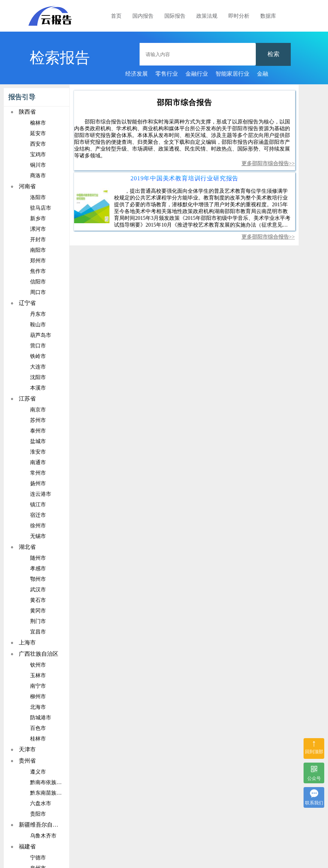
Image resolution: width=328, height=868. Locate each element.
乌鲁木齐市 (43, 836)
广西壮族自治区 (39, 654)
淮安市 (38, 452)
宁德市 (38, 858)
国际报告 (175, 16)
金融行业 (197, 74)
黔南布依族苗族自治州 (56, 782)
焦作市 (38, 271)
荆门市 (38, 621)
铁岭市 (38, 356)
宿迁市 (38, 515)
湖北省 (27, 547)
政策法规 (207, 16)
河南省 (27, 186)
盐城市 (38, 441)
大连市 (38, 367)
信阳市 (38, 282)
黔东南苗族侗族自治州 (56, 793)
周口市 (38, 292)
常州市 (38, 473)
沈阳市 (38, 377)
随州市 (38, 558)
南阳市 (38, 250)
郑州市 (38, 261)
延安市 (38, 133)
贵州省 (27, 761)
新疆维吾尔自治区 (41, 825)
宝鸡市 (38, 155)
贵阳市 (38, 814)
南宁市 (38, 686)
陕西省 (27, 112)
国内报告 (143, 16)
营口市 (38, 346)
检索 (273, 54)
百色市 (38, 728)
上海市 (27, 643)
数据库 (268, 16)
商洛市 (38, 176)
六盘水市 (41, 803)
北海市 (38, 707)
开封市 (38, 240)
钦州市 (38, 665)
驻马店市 (41, 208)
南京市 (38, 410)
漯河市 (38, 229)
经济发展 (137, 74)
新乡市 (38, 219)
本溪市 (38, 388)
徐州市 (38, 526)
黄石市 (38, 600)
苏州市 (38, 420)
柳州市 (38, 697)
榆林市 (38, 123)
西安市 (38, 144)
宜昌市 (38, 632)
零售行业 (167, 74)
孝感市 (38, 569)
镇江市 (38, 505)
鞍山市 (38, 325)
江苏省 (27, 399)
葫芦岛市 (41, 335)
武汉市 (38, 590)
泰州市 (38, 431)
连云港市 (41, 494)
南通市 (38, 462)
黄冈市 (38, 611)
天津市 (27, 749)
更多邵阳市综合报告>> (268, 164)
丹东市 (38, 314)
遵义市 (38, 772)
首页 (116, 16)
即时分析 (239, 16)
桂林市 (38, 739)
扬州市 (38, 483)
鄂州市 (38, 579)
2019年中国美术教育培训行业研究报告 (184, 178)
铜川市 (38, 165)
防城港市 (41, 718)
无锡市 (38, 536)
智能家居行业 (232, 74)
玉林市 (38, 675)
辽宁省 (27, 303)
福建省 (27, 847)
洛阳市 (38, 197)
